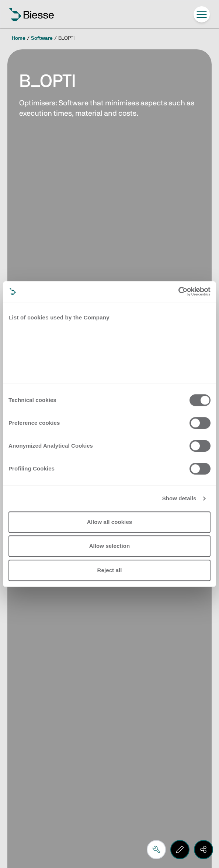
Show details (179, 498)
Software (42, 38)
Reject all (110, 570)
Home (19, 38)
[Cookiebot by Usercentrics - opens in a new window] (178, 291)
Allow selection (110, 546)
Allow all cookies (110, 522)
